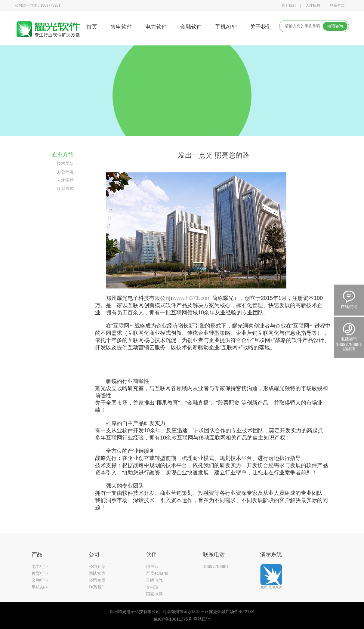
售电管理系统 (271, 587)
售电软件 (121, 27)
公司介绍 (97, 566)
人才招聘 (313, 5)
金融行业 (40, 580)
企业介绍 (63, 154)
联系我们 (97, 587)
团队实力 (97, 573)
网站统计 (202, 619)
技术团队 (65, 163)
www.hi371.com (192, 298)
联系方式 (337, 5)
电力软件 (156, 27)
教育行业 (40, 573)
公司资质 (97, 580)
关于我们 (288, 5)
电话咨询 (335, 26)
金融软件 (191, 27)
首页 (92, 27)
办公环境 (65, 172)
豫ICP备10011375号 (173, 619)
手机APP (226, 27)
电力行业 (40, 566)
